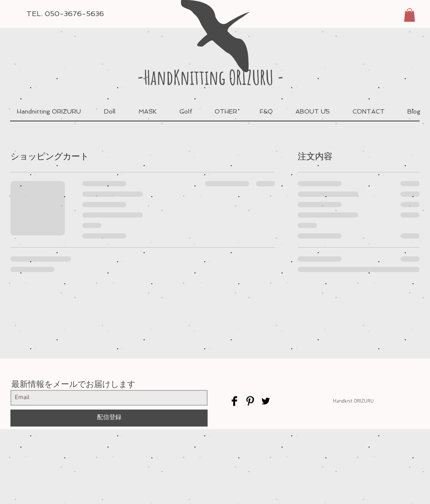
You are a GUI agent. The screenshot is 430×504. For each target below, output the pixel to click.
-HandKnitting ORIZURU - (210, 77)
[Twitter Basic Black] (266, 401)
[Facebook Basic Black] (234, 401)
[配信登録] (109, 418)
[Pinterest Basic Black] (250, 401)
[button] (410, 15)
